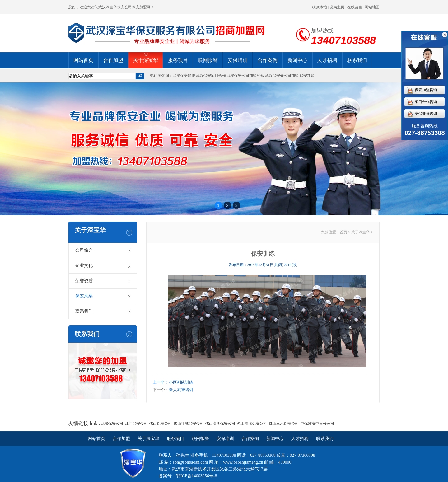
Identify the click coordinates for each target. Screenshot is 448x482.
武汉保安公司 (112, 424)
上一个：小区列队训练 (173, 382)
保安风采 (84, 296)
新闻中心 (297, 60)
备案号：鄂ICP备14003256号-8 (188, 476)
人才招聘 (327, 60)
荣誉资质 (84, 281)
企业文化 (84, 266)
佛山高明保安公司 (220, 424)
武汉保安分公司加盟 (282, 76)
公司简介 (84, 250)
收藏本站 (320, 7)
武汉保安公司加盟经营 (245, 76)
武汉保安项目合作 (211, 76)
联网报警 (208, 60)
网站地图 (372, 7)
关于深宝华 (146, 60)
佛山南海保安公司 (252, 424)
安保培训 (238, 60)
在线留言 (355, 7)
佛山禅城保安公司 (189, 424)
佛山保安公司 (161, 424)
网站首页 (83, 60)
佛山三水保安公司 (284, 424)
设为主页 (337, 7)
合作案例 (268, 60)
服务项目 (178, 60)
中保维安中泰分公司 (317, 424)
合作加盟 (113, 60)
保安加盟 (307, 76)
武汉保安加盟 (184, 76)
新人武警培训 (181, 390)
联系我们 (357, 60)
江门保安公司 (136, 424)
